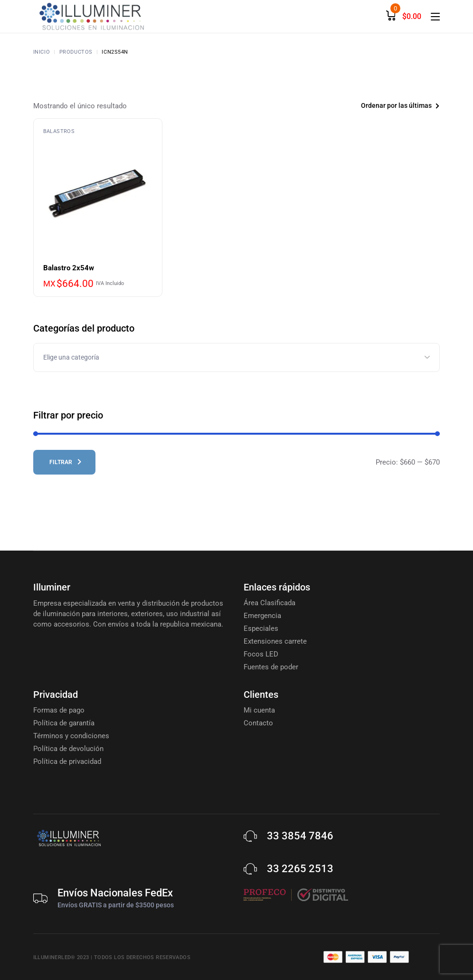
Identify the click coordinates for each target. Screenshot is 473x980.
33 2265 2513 (300, 869)
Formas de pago (59, 710)
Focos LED (261, 654)
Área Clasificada (270, 603)
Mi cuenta (259, 710)
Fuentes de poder (271, 667)
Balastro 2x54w (69, 268)
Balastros (59, 131)
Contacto (258, 723)
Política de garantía (64, 723)
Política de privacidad (67, 761)
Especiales (261, 628)
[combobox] (385, 106)
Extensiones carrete (275, 641)
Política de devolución (68, 749)
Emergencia (262, 616)
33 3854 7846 (300, 836)
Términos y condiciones (71, 736)
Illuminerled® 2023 (61, 957)
